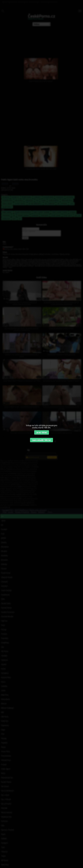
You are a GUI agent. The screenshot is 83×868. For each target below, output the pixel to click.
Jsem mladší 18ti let (41, 440)
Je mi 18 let (42, 432)
